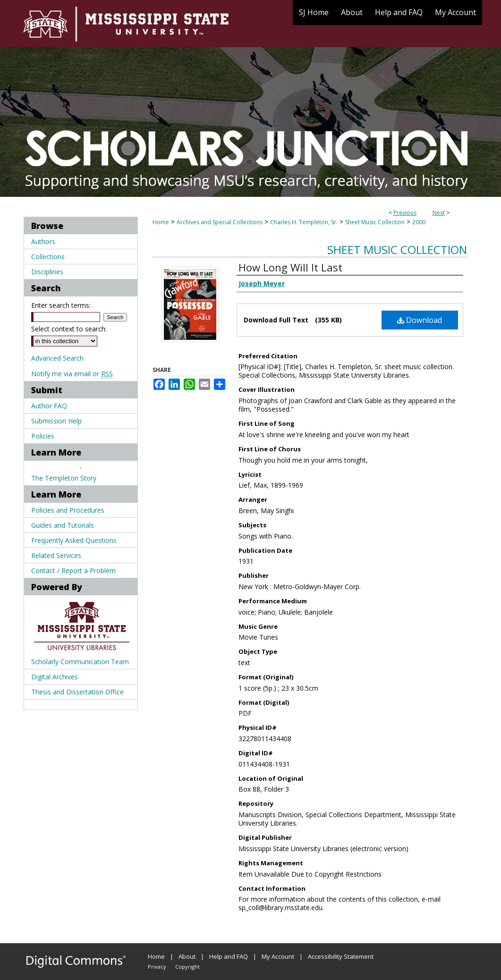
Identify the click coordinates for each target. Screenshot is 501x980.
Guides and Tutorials (63, 525)
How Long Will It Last (290, 267)
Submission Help (56, 421)
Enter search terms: (61, 305)
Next (439, 213)
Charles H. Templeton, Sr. (304, 222)
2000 (419, 222)
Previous (405, 213)
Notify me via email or (72, 374)
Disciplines (47, 272)
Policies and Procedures (68, 510)
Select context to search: (69, 329)
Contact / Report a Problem (73, 570)
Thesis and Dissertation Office (77, 692)
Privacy (157, 967)
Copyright (187, 967)
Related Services (56, 555)
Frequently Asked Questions (74, 540)
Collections (48, 257)
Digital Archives (55, 677)
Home (161, 222)
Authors (43, 241)
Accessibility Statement (341, 956)
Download (420, 320)
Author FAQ (49, 406)
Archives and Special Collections (220, 222)
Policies (43, 436)
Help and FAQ (229, 956)
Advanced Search (57, 358)
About (187, 956)
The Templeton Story (64, 478)
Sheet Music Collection (375, 222)
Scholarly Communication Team (80, 662)
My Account (278, 956)
